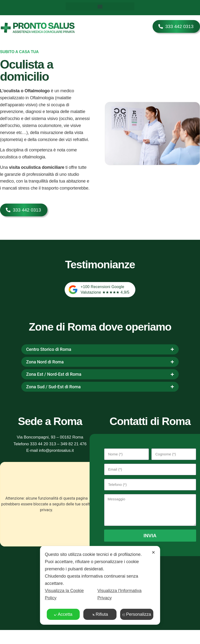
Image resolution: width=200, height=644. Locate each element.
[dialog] (100, 585)
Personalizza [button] (137, 614)
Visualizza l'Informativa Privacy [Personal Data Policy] (119, 594)
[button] (100, 6)
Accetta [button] (63, 614)
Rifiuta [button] (100, 614)
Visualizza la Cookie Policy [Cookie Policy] (64, 594)
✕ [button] (153, 552)
